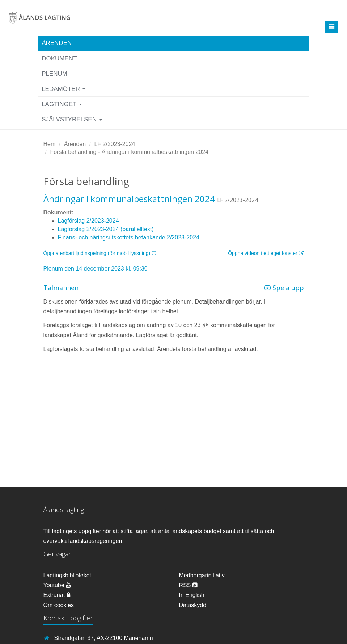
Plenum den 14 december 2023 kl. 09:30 (96, 269)
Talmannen (61, 288)
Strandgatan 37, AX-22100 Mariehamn (104, 638)
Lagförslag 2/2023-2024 (88, 221)
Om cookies (59, 605)
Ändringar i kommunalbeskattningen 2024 (129, 199)
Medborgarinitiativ (202, 575)
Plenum (54, 74)
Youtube (57, 585)
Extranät (57, 595)
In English (192, 595)
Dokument (59, 58)
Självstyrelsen (72, 119)
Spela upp (284, 288)
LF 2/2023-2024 (115, 144)
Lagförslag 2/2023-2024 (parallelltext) (106, 229)
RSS (188, 585)
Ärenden (57, 43)
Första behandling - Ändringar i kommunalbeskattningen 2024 (129, 152)
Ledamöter (64, 89)
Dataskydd (193, 605)
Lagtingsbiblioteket (67, 575)
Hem (50, 144)
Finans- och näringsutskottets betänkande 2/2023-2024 (129, 237)
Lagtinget (62, 104)
